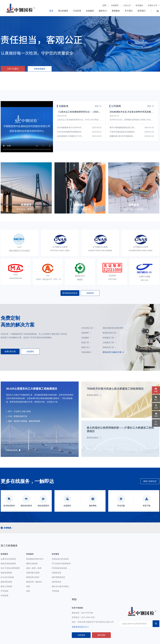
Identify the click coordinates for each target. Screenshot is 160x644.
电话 (156, 408)
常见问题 (121, 506)
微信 (156, 400)
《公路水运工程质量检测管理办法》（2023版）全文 (82, 112)
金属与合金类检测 (8, 559)
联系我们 (142, 11)
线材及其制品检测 (8, 563)
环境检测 (4, 596)
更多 (97, 106)
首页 (51, 11)
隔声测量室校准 (58, 577)
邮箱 (156, 416)
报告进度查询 (43, 506)
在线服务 (90, 11)
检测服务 (4, 554)
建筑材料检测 (6, 582)
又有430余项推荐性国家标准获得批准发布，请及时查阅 (80, 132)
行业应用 (77, 11)
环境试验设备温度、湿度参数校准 (66, 568)
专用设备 (56, 591)
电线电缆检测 (6, 573)
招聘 (104, 5)
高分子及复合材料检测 (10, 568)
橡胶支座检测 (32, 563)
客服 (156, 391)
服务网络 (93, 506)
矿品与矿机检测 (7, 577)
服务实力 (103, 11)
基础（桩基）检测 (34, 568)
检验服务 (30, 554)
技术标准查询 (9, 506)
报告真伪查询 (26, 506)
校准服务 (56, 554)
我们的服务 (63, 11)
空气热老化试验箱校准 (61, 563)
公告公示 (127, 5)
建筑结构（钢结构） (35, 582)
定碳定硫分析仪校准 (60, 559)
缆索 (28, 586)
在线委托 (115, 5)
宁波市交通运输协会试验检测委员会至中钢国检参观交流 (133, 132)
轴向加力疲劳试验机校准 (62, 586)
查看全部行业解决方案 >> (113, 352)
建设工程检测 (6, 586)
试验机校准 (56, 573)
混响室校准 (56, 582)
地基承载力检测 (33, 573)
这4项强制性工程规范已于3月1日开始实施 (75, 136)
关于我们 (129, 11)
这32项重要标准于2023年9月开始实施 (73, 127)
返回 (156, 424)
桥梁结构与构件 (33, 577)
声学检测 (4, 591)
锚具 (28, 591)
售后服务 (139, 5)
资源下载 (147, 506)
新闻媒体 (116, 11)
